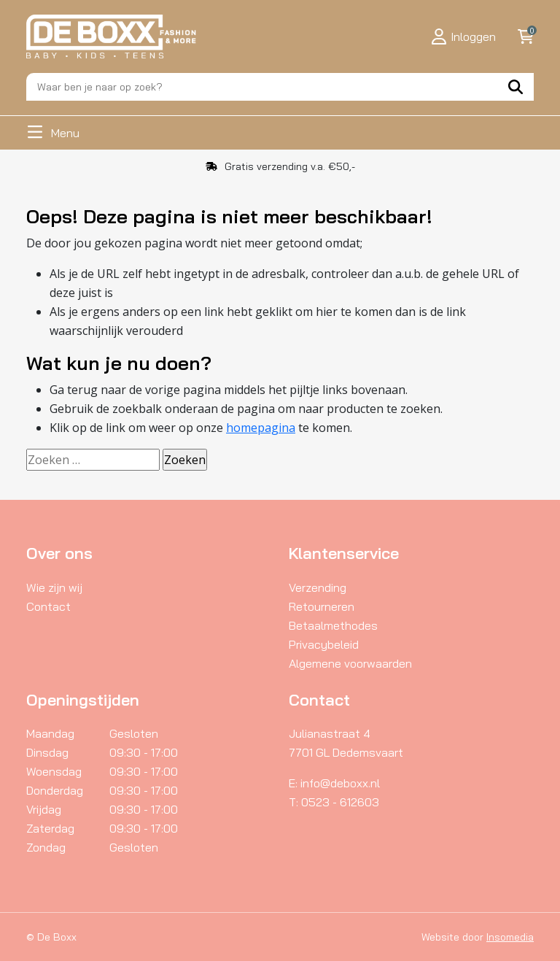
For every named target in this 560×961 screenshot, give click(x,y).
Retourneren (322, 606)
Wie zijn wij (54, 587)
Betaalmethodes (333, 625)
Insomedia (510, 937)
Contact (48, 606)
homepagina (261, 428)
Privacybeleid (324, 644)
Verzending (318, 587)
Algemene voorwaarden (350, 663)
